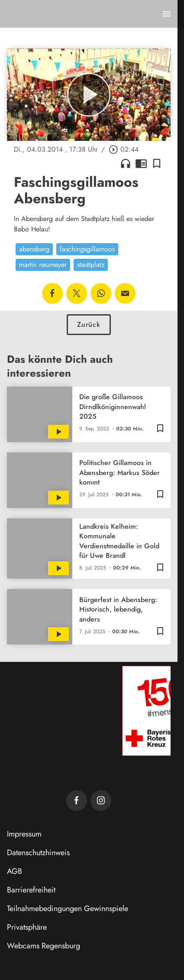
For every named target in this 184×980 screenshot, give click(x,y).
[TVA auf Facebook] (77, 801)
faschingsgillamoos (87, 249)
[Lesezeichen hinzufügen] (157, 163)
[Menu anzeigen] (167, 14)
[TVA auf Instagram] (101, 801)
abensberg (34, 249)
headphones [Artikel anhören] (126, 163)
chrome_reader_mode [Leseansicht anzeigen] (141, 163)
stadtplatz (91, 265)
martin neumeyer (43, 265)
